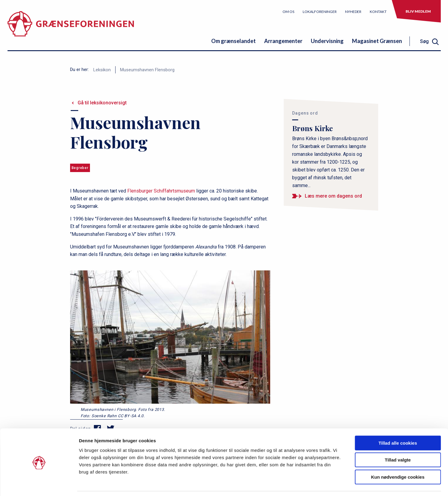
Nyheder (353, 12)
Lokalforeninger (320, 12)
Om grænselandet (233, 41)
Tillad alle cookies (398, 424)
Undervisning (327, 41)
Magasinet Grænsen (377, 41)
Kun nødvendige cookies (398, 458)
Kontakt (378, 12)
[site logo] (71, 28)
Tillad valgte (398, 441)
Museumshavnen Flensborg (147, 70)
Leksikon (102, 70)
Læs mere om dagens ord (333, 196)
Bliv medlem (418, 11)
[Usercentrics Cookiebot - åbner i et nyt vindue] (39, 484)
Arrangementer (283, 41)
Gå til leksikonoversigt (102, 103)
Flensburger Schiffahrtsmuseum (161, 191)
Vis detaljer (313, 484)
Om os (288, 12)
